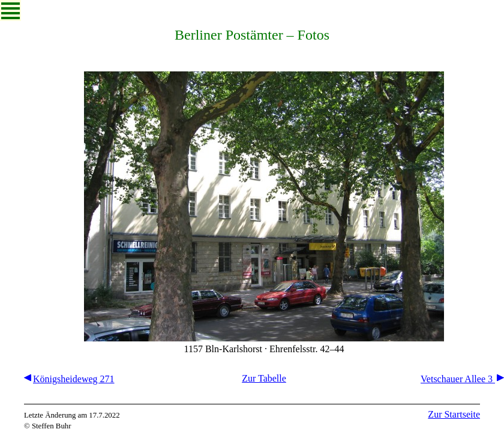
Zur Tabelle (264, 378)
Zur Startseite (454, 414)
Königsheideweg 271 (69, 379)
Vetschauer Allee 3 (462, 379)
